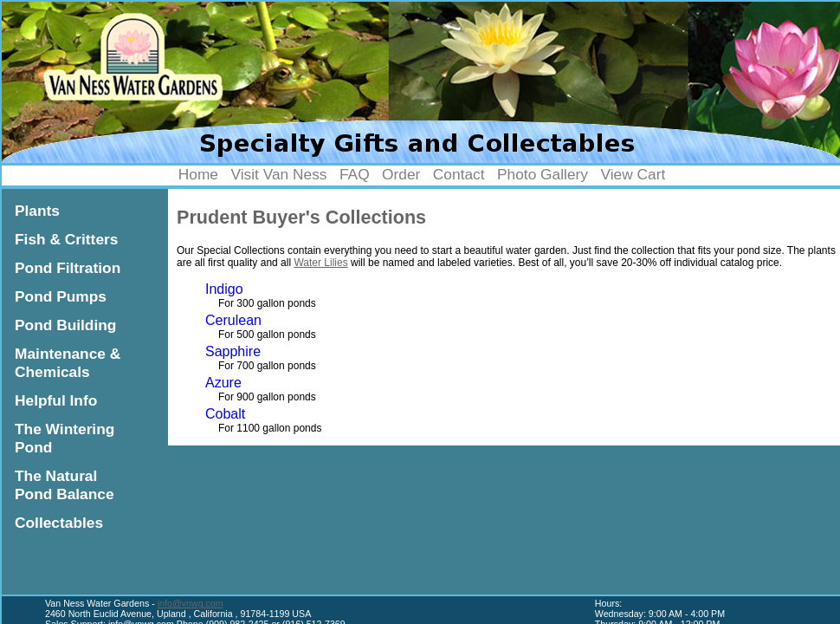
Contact (459, 174)
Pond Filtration (68, 268)
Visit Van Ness (278, 174)
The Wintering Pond (65, 438)
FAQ (355, 174)
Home (198, 174)
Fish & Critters (66, 239)
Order (401, 174)
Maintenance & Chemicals (68, 363)
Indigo (224, 289)
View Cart (633, 174)
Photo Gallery (543, 174)
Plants (37, 211)
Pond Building (65, 325)
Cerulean (233, 320)
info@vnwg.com (191, 603)
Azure (223, 383)
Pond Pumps (61, 296)
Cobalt (225, 414)
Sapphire (233, 351)
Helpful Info (56, 400)
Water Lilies (320, 263)
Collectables (59, 523)
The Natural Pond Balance (65, 485)
